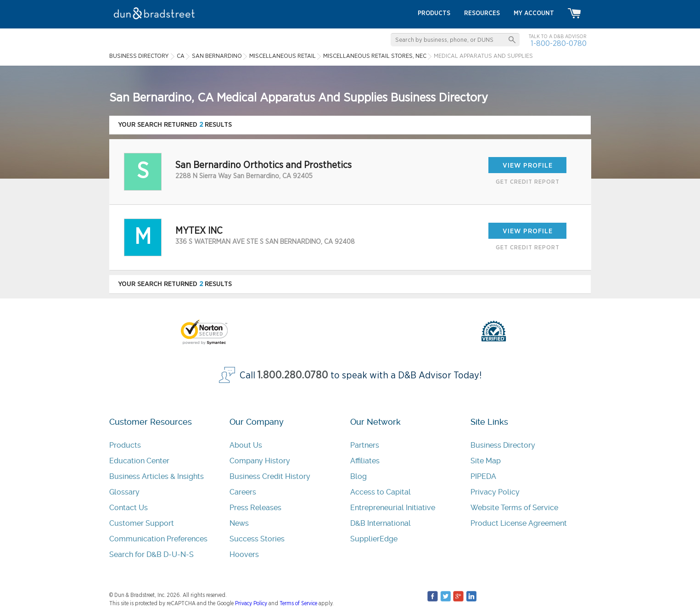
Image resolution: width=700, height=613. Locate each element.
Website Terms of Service (514, 508)
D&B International (381, 523)
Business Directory (503, 445)
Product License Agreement (519, 523)
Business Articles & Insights (157, 476)
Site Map (486, 461)
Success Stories (257, 539)
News (239, 523)
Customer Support (142, 523)
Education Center (139, 461)
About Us (246, 445)
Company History (260, 461)
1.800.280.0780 (293, 375)
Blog (358, 476)
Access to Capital (381, 492)
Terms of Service (298, 603)
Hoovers (244, 554)
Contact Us (129, 508)
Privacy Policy (495, 492)
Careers (243, 492)
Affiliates (365, 461)
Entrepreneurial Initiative (393, 508)
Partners (365, 445)
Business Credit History (270, 476)
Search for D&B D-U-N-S (151, 554)
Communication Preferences (158, 539)
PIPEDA (483, 476)
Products (125, 445)
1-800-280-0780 (559, 43)
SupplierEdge (374, 539)
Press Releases (255, 508)
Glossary (124, 492)
